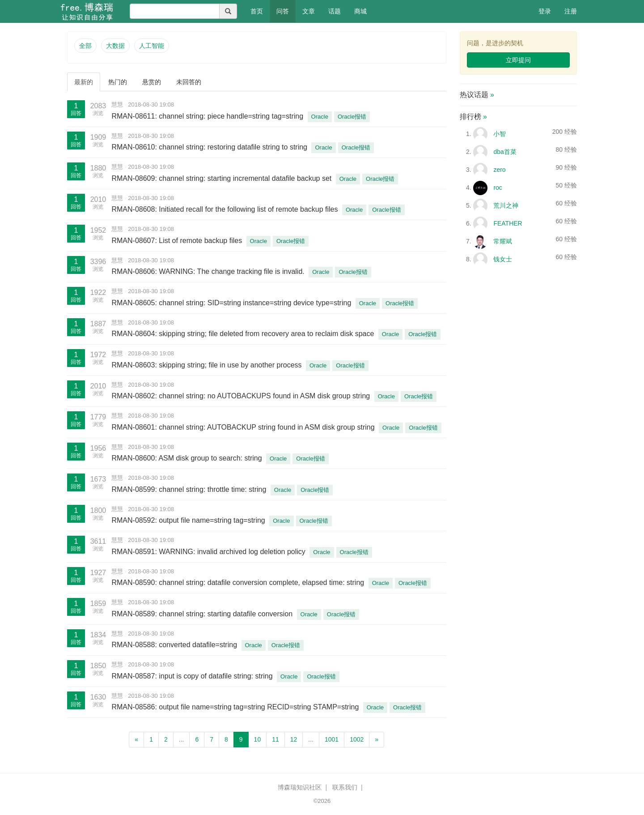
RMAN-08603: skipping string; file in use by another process (208, 365)
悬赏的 (152, 82)
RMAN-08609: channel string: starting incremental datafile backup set (222, 178)
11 (275, 739)
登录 (545, 11)
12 (294, 739)
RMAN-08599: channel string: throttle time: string (190, 489)
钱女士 (503, 259)
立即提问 (518, 60)
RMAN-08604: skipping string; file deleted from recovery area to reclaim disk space (244, 334)
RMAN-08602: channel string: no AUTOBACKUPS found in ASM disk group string (241, 396)
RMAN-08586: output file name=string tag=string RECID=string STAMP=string (236, 707)
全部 (85, 46)
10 (258, 739)
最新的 (84, 82)
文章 (309, 11)
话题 (335, 11)
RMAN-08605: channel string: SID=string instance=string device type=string (232, 303)
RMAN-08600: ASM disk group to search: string (188, 458)
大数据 (115, 46)
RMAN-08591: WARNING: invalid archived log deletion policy (209, 552)
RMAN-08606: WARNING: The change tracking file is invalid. (209, 271)
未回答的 (189, 82)
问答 (283, 11)
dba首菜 (505, 152)
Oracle (320, 117)
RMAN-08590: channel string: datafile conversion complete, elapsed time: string (239, 582)
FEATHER (508, 223)
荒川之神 (506, 205)
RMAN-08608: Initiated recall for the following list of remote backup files (225, 209)
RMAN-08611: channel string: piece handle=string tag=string (208, 116)
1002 (357, 739)
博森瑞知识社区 (300, 787)
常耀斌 (503, 241)
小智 (500, 134)
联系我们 (345, 787)
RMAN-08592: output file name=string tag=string (189, 520)
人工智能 (152, 46)
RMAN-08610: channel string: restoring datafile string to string (210, 147)
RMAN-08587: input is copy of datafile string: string (193, 676)
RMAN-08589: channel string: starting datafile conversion (203, 614)
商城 (360, 11)
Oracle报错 (352, 117)
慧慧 (117, 105)
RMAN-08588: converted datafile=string (175, 645)
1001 (332, 739)
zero (499, 170)
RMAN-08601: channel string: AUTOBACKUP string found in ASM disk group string (244, 427)
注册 (571, 11)
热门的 (118, 82)
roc (498, 188)
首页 (260, 11)
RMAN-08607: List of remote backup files (178, 241)
